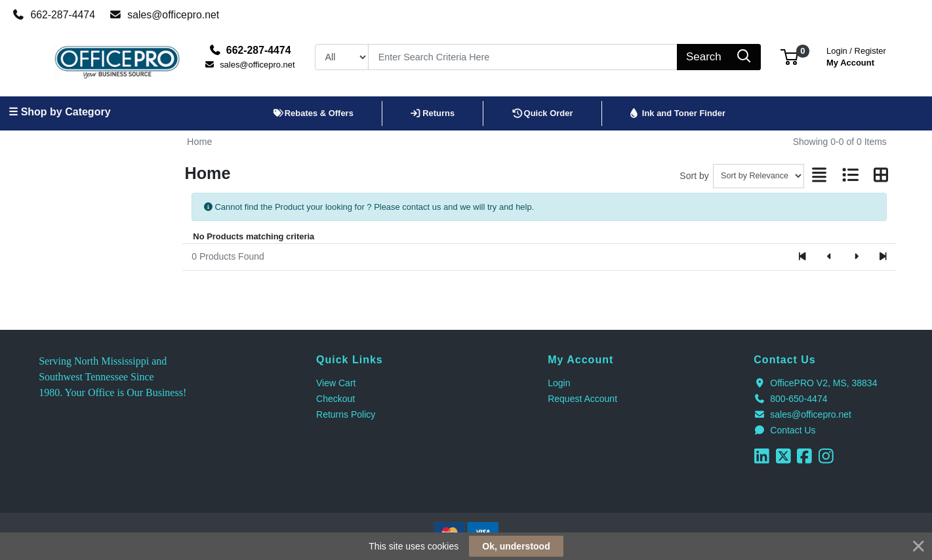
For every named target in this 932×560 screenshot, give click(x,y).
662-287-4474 (54, 15)
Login (559, 383)
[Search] (522, 57)
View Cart (336, 383)
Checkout (335, 399)
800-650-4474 (790, 399)
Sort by (694, 176)
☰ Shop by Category (59, 112)
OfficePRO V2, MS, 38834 (815, 383)
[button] (789, 57)
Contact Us (784, 430)
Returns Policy (346, 414)
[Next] (856, 257)
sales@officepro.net (165, 15)
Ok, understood (516, 546)
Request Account (582, 399)
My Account (856, 55)
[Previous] (829, 257)
